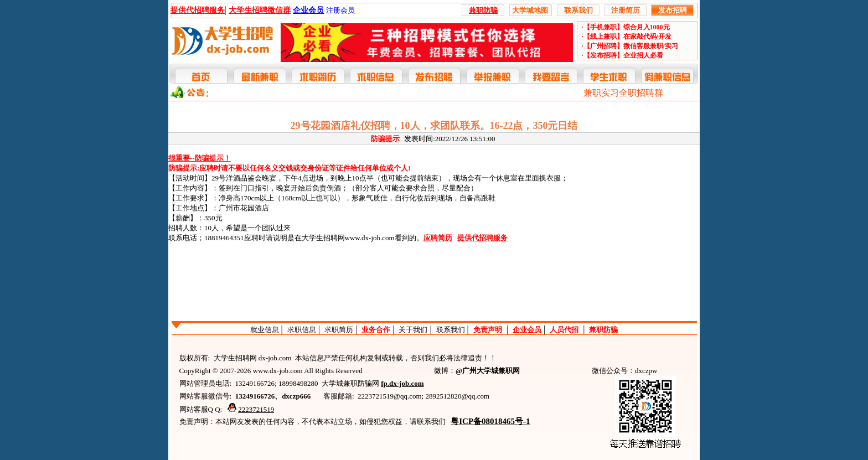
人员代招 (564, 330)
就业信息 (265, 330)
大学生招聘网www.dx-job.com (348, 238)
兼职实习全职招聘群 (623, 93)
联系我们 (451, 330)
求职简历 (339, 330)
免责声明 (488, 330)
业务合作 (376, 330)
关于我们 (413, 330)
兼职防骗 (603, 330)
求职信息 (302, 330)
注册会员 (340, 10)
